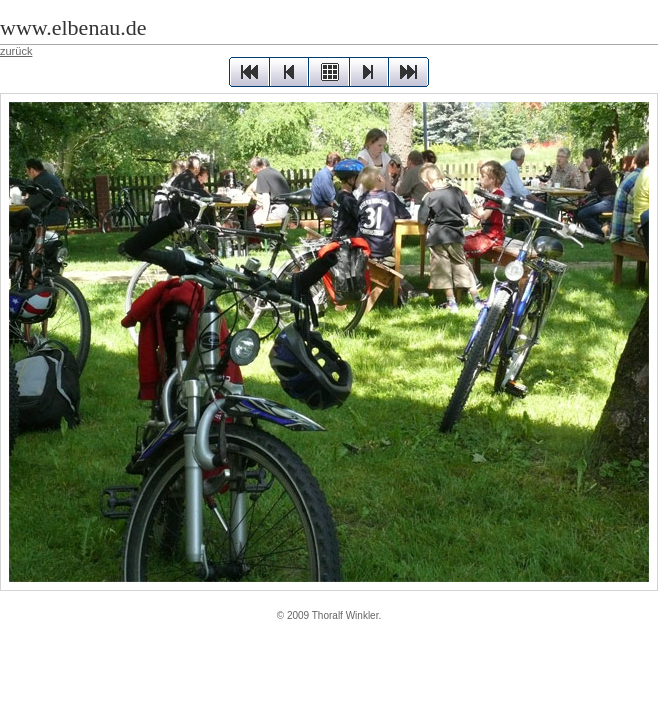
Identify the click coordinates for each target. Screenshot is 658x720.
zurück (16, 51)
